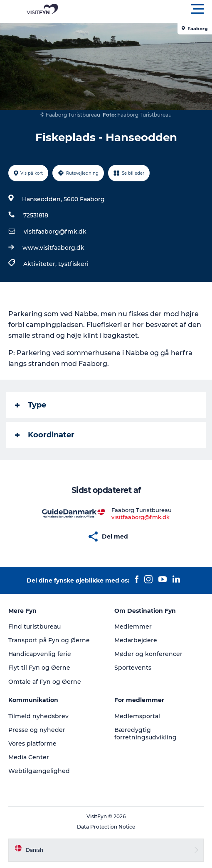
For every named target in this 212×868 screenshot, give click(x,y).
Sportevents (133, 668)
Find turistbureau (35, 627)
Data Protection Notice (106, 827)
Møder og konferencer (148, 654)
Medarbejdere (136, 640)
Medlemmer (133, 627)
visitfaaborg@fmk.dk (55, 232)
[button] (143, 9)
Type (31, 405)
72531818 (36, 215)
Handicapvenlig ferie (40, 654)
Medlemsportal (137, 716)
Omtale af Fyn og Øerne (45, 682)
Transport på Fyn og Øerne (49, 640)
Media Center (29, 757)
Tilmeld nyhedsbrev (38, 716)
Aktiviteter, (41, 264)
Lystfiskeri (73, 264)
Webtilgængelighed (39, 771)
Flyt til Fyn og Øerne (39, 668)
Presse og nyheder (37, 730)
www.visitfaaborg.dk (53, 248)
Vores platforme (32, 744)
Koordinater (45, 435)
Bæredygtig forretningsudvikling (145, 734)
